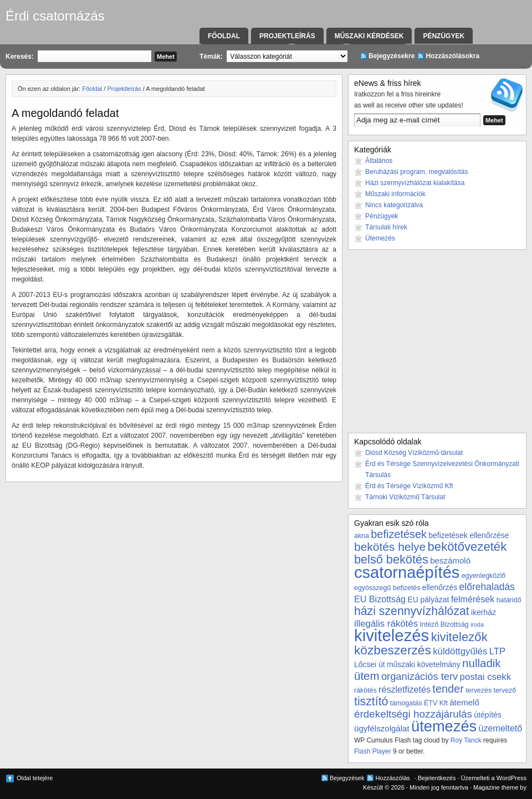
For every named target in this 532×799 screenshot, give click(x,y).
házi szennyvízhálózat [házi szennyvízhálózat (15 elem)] (412, 611)
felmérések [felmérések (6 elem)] (473, 599)
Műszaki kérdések (369, 36)
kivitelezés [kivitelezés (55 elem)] (392, 635)
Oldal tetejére (35, 778)
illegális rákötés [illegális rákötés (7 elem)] (386, 624)
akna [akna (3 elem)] (362, 536)
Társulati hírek (386, 227)
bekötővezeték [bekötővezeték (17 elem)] (467, 547)
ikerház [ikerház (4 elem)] (484, 612)
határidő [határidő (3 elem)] (509, 600)
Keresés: (20, 57)
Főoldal (224, 36)
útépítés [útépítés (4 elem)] (487, 715)
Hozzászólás (392, 778)
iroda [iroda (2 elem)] (477, 624)
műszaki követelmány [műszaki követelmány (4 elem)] (424, 664)
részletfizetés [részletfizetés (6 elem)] (405, 689)
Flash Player (373, 751)
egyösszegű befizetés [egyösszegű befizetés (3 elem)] (387, 588)
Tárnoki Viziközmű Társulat (405, 497)
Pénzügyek (444, 36)
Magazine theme (496, 787)
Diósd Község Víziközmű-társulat (414, 453)
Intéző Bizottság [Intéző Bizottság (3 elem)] (444, 624)
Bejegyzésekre (392, 56)
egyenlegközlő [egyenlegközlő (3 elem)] (484, 576)
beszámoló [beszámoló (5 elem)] (450, 560)
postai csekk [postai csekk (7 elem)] (486, 677)
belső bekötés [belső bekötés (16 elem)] (391, 559)
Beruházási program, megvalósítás (416, 172)
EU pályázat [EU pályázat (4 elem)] (428, 600)
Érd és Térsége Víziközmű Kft (409, 486)
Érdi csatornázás (55, 16)
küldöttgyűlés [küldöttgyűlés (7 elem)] (460, 651)
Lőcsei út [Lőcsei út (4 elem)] (370, 664)
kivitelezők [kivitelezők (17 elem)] (459, 637)
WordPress (511, 778)
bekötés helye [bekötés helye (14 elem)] (390, 547)
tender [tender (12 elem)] (448, 689)
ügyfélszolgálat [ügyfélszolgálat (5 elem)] (382, 728)
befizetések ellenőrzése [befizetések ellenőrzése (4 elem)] (469, 535)
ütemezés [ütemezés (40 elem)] (444, 726)
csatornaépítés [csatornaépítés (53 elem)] (407, 572)
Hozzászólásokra (452, 56)
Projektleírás (287, 36)
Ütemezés (380, 238)
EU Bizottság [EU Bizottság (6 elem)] (380, 599)
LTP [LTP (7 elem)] (498, 651)
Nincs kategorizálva (394, 205)
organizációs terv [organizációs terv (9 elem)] (420, 676)
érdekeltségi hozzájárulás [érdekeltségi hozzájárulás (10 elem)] (413, 714)
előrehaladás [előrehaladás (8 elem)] (487, 587)
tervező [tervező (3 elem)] (505, 690)
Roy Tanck (466, 740)
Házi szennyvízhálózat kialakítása (415, 183)
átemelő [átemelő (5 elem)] (464, 702)
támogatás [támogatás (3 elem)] (406, 703)
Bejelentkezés (437, 778)
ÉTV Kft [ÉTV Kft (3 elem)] (436, 703)
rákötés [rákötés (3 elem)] (365, 690)
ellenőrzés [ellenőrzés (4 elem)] (440, 587)
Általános (379, 161)
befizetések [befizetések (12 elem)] (399, 534)
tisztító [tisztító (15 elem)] (371, 701)
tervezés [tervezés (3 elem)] (479, 690)
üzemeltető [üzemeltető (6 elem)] (501, 728)
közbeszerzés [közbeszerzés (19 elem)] (393, 650)
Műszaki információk (395, 194)
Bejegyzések (347, 778)
